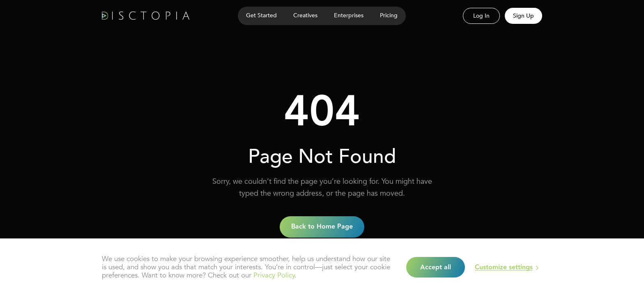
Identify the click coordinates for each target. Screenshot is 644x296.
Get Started (261, 15)
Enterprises (349, 15)
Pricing (389, 15)
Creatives (305, 15)
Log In (481, 16)
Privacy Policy (274, 275)
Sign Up (523, 16)
